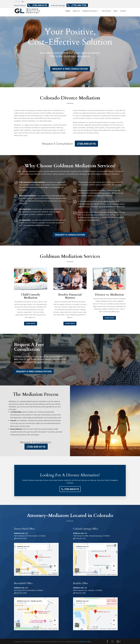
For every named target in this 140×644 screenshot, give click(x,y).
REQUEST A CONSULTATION (70, 235)
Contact (123, 11)
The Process (106, 11)
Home (68, 11)
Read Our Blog (85, 642)
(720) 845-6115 (86, 144)
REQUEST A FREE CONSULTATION (70, 69)
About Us (76, 11)
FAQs (115, 11)
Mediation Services (90, 11)
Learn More (31, 323)
